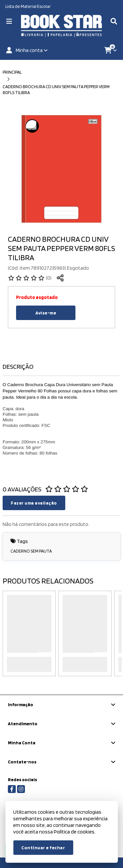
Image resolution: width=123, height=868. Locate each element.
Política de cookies (74, 832)
